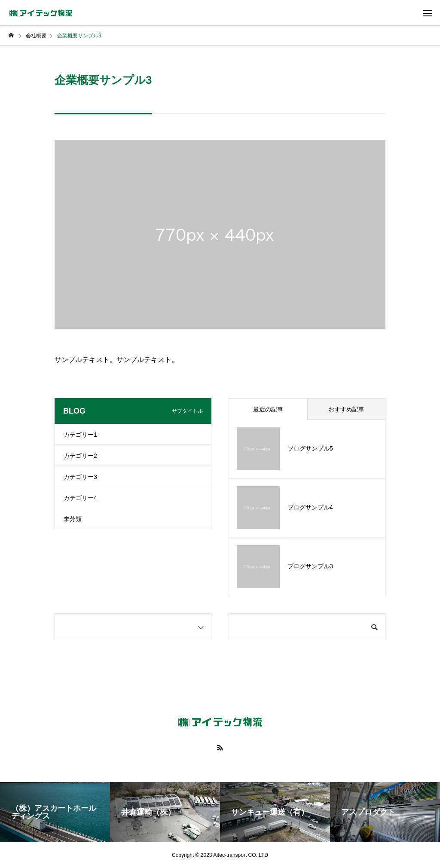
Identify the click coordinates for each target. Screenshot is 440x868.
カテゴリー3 (80, 477)
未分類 (73, 519)
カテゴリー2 (80, 456)
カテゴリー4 (80, 498)
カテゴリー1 (80, 435)
